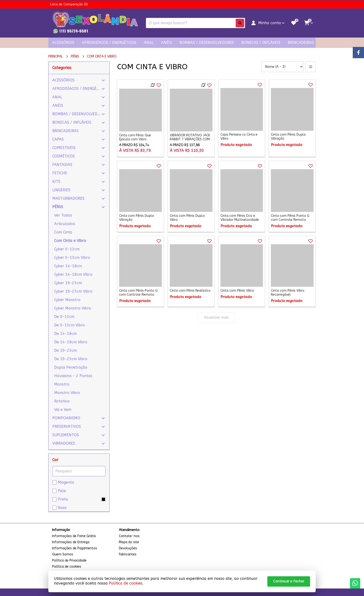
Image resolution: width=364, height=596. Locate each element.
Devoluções (128, 548)
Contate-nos (129, 536)
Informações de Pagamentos (75, 548)
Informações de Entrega (71, 542)
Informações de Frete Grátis (74, 536)
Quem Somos (63, 554)
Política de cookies (126, 583)
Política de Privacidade (69, 560)
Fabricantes (128, 554)
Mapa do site (129, 542)
